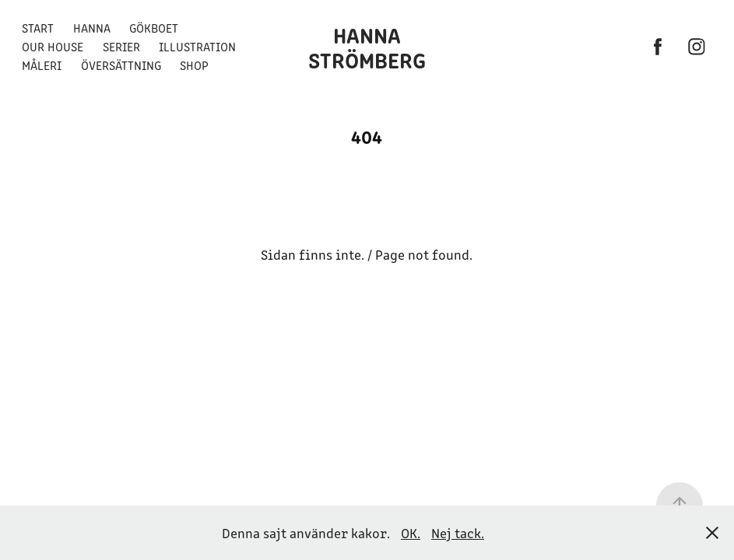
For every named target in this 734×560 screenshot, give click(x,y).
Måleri (42, 65)
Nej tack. (458, 533)
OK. (411, 533)
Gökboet (154, 28)
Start (38, 28)
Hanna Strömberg (367, 47)
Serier (121, 46)
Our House (53, 46)
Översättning (121, 65)
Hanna (92, 28)
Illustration (197, 46)
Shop (194, 65)
